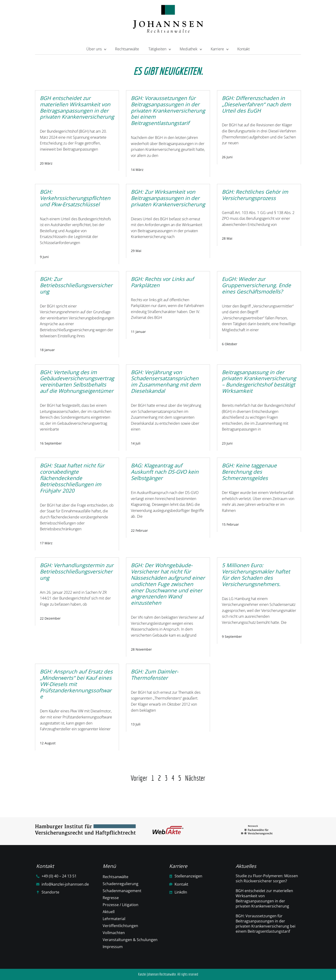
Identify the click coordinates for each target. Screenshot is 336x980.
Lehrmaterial (114, 919)
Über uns (96, 48)
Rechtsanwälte (127, 49)
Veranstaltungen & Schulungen (130, 940)
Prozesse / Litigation (121, 905)
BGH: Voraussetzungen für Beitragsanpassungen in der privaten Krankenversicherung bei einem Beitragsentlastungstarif (266, 924)
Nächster (195, 778)
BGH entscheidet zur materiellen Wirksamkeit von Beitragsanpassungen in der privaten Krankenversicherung (264, 898)
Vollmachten (114, 933)
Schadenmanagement (122, 891)
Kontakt (243, 49)
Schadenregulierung (121, 884)
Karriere (219, 48)
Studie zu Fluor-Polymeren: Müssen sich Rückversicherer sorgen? (267, 878)
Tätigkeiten (159, 48)
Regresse (111, 898)
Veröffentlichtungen (120, 926)
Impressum (113, 947)
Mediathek (191, 48)
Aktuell (109, 912)
